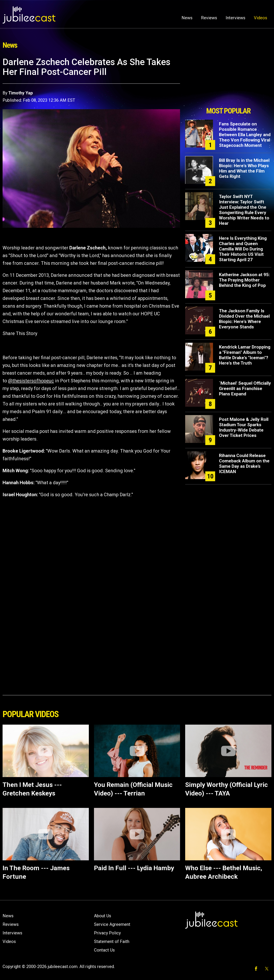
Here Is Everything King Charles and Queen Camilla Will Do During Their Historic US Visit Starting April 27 (243, 249)
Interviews (235, 18)
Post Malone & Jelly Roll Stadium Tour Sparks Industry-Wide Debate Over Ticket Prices (244, 427)
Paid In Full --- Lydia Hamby (134, 868)
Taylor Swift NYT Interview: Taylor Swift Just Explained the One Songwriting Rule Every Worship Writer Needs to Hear (244, 210)
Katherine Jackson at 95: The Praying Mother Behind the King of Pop (244, 280)
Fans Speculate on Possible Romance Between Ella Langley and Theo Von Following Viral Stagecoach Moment (245, 135)
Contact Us (104, 950)
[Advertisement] (228, 81)
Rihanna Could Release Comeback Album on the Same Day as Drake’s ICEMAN (244, 464)
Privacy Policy (107, 933)
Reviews (209, 18)
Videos (261, 18)
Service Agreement (112, 924)
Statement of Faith (112, 941)
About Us (103, 916)
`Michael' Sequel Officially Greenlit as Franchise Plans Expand (245, 389)
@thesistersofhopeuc (31, 381)
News (187, 18)
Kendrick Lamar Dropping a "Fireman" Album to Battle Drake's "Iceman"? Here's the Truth (245, 355)
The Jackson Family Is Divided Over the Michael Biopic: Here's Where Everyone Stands (244, 319)
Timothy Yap (21, 93)
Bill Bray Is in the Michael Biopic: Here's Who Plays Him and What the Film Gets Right (244, 168)
